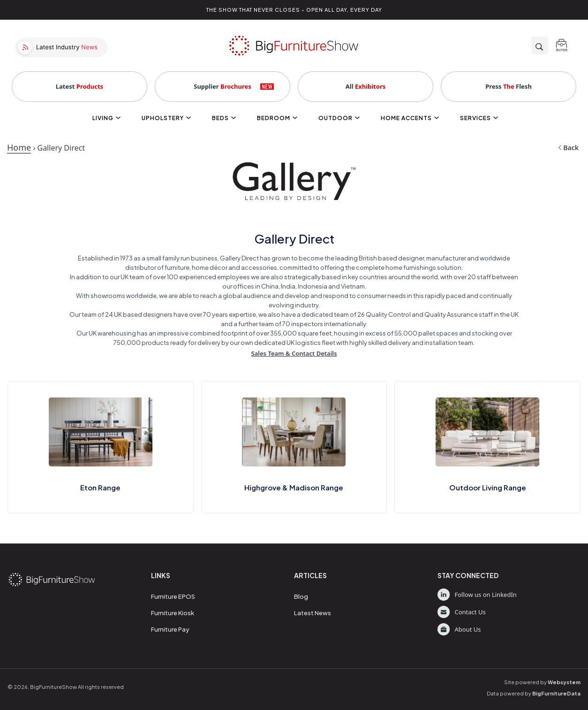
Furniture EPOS (173, 596)
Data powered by (534, 693)
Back (568, 148)
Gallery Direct (61, 148)
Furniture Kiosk (173, 613)
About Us (459, 630)
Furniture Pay (170, 629)
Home (19, 147)
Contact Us (462, 612)
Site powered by (542, 682)
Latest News (313, 613)
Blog (301, 596)
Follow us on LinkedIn (477, 595)
